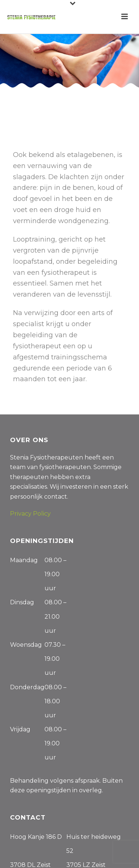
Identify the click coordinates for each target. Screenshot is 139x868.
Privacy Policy (30, 514)
